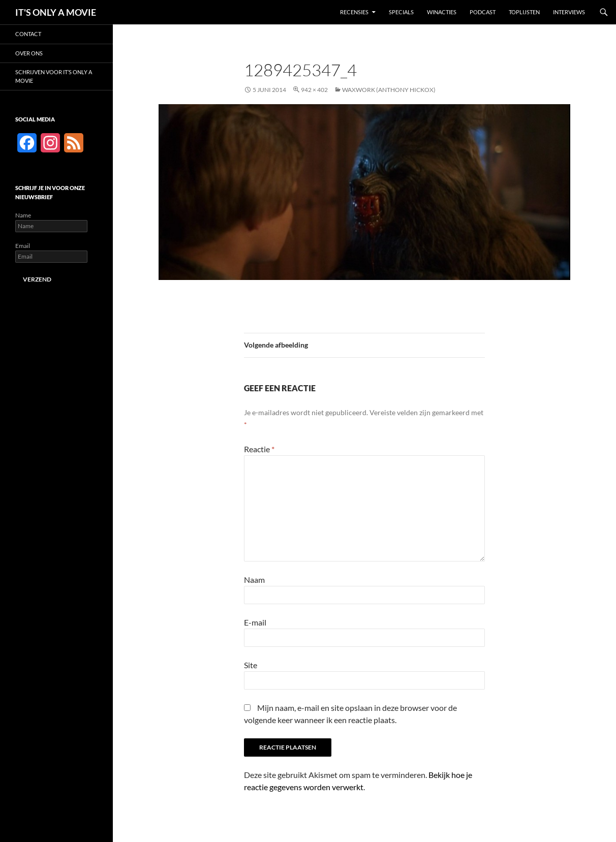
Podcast (483, 12)
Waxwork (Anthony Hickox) (389, 90)
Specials (401, 12)
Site (251, 665)
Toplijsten (524, 12)
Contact (28, 34)
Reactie (259, 449)
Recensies (354, 12)
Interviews (569, 12)
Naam (254, 580)
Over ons (29, 53)
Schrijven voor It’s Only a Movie (54, 76)
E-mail (255, 622)
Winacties (442, 12)
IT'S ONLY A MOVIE (56, 12)
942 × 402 (314, 90)
